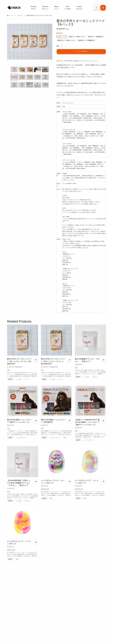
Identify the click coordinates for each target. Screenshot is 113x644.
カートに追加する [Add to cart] (81, 51)
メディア (56, 8)
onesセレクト (45, 8)
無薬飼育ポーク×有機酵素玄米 (86, 40)
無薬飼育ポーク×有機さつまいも (66, 40)
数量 (58, 46)
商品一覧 (33, 8)
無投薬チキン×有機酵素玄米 (96, 37)
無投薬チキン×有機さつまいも (77, 37)
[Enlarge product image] (14, 69)
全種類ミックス (62, 37)
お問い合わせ (79, 8)
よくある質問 (67, 8)
